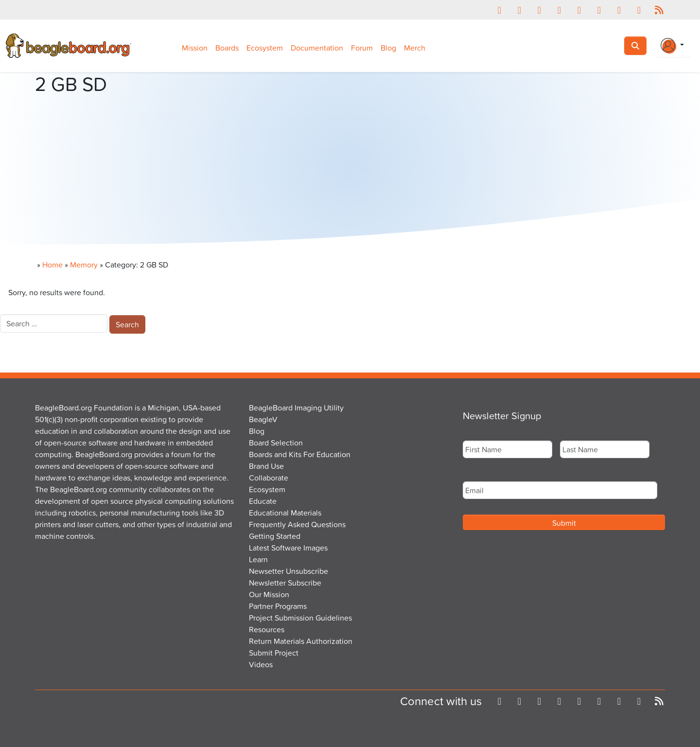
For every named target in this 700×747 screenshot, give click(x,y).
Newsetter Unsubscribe (289, 571)
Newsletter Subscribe (285, 583)
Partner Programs (278, 606)
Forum (362, 48)
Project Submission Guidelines (300, 618)
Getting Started (275, 536)
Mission (195, 48)
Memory (84, 265)
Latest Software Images (288, 548)
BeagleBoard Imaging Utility (296, 408)
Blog (388, 48)
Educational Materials (285, 513)
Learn (258, 559)
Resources (267, 629)
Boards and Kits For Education (300, 454)
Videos (261, 664)
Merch (415, 48)
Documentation (317, 48)
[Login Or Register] (672, 46)
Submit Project (274, 653)
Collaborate (269, 478)
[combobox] (54, 323)
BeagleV (263, 419)
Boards (227, 48)
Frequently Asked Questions (297, 524)
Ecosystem (265, 48)
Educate (263, 501)
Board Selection (276, 443)
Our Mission (269, 594)
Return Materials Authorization (301, 641)
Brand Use (266, 466)
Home (52, 265)
